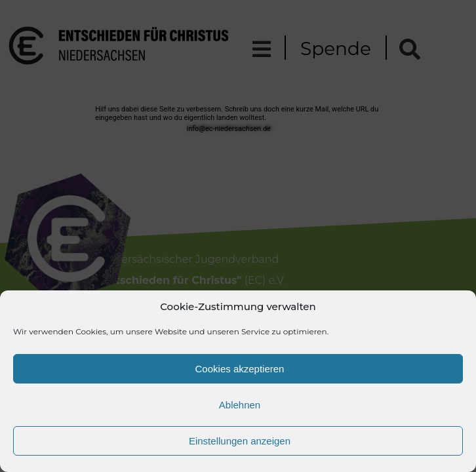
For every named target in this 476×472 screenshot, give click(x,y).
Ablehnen (240, 405)
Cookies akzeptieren (240, 369)
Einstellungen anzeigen (240, 441)
